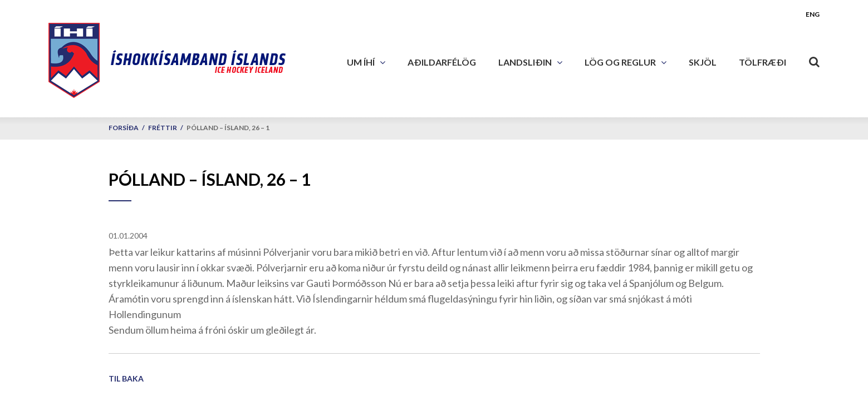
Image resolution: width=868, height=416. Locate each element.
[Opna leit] (814, 60)
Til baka (126, 378)
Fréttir (163, 128)
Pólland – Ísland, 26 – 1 (228, 128)
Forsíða (124, 128)
